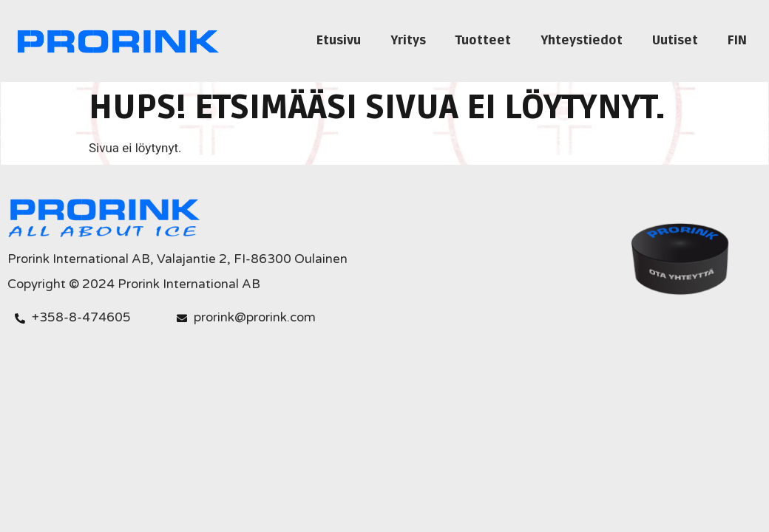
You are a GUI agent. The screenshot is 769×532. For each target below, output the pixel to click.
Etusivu (339, 40)
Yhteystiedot (582, 40)
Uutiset (675, 40)
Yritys (408, 40)
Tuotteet (483, 40)
